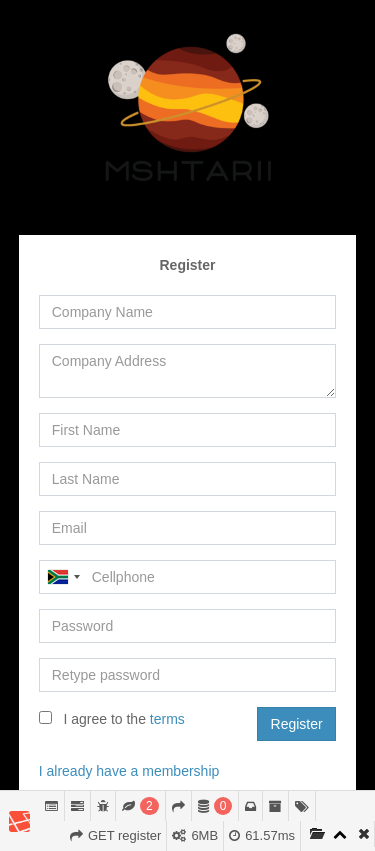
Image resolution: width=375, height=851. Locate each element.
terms (167, 719)
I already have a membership (129, 771)
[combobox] (63, 577)
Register (297, 724)
